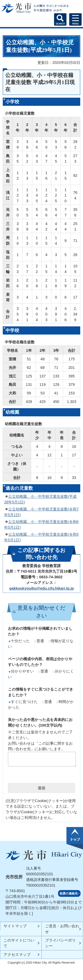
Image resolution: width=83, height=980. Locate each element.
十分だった (19, 641)
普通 (39, 641)
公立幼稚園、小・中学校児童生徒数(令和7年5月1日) (41, 512)
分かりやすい (21, 671)
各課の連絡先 (69, 893)
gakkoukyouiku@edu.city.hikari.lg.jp (42, 588)
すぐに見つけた (23, 702)
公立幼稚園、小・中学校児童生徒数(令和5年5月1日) (41, 537)
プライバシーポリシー (60, 943)
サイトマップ (15, 926)
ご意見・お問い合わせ (62, 929)
